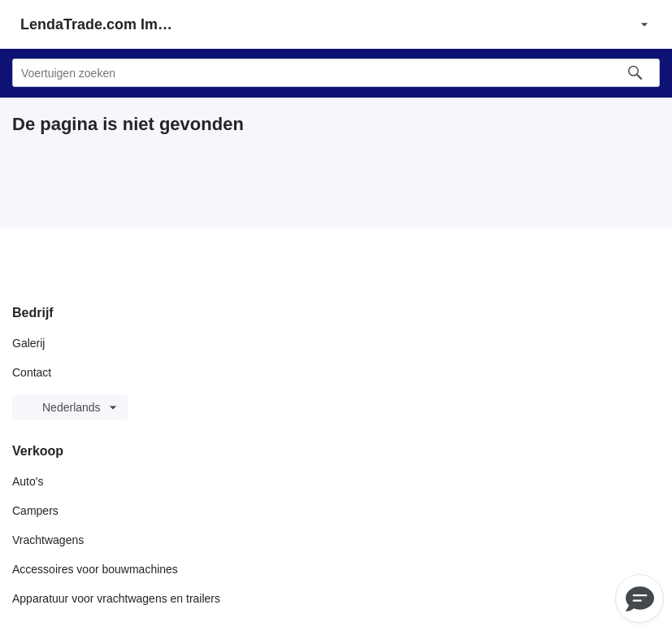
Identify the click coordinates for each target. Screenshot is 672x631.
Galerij (28, 343)
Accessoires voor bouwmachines (95, 569)
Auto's (28, 481)
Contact (32, 372)
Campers (35, 511)
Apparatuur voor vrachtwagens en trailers (116, 598)
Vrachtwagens (48, 540)
